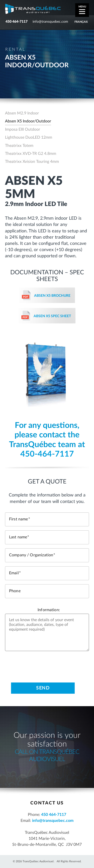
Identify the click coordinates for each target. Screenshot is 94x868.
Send (43, 688)
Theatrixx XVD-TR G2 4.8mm (31, 154)
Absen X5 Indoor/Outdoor (28, 121)
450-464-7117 (47, 454)
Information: (49, 610)
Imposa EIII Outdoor (23, 129)
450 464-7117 (17, 22)
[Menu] (82, 10)
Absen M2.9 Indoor (22, 113)
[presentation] (43, 665)
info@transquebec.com (50, 22)
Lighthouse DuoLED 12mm (29, 137)
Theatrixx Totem (19, 146)
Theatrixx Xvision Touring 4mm (32, 162)
